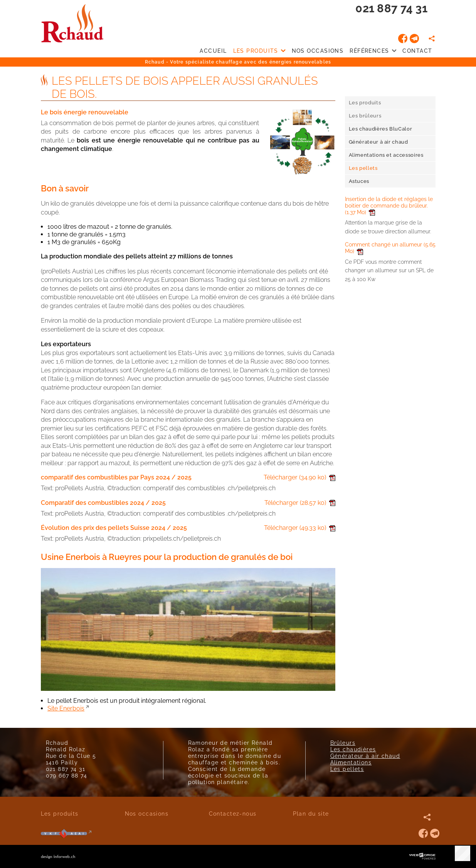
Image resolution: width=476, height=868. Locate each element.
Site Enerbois (66, 708)
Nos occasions (318, 51)
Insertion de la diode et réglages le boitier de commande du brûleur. (389, 205)
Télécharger (299, 477)
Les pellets (347, 769)
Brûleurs (343, 743)
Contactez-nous (233, 814)
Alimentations (351, 762)
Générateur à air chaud (365, 756)
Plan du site (311, 814)
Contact (417, 51)
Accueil (213, 51)
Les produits (259, 51)
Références (373, 51)
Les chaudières (353, 749)
